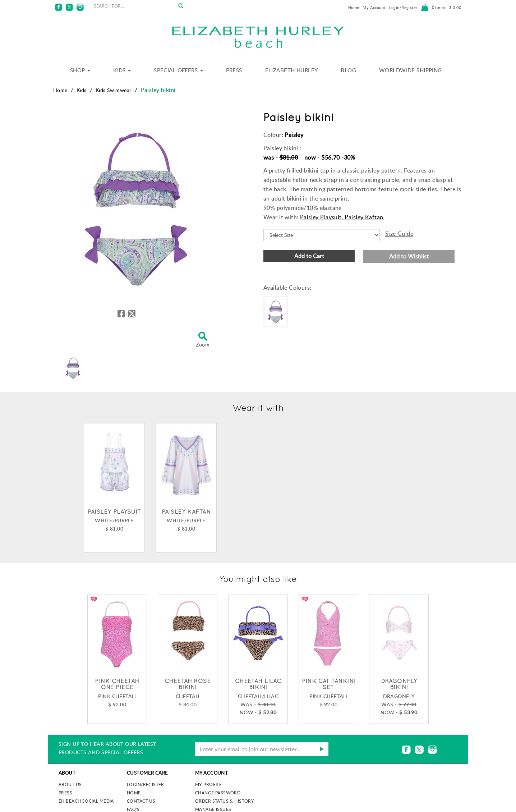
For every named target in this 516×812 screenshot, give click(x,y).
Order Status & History (225, 801)
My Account (374, 7)
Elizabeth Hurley (292, 70)
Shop (80, 70)
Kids (122, 70)
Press (234, 70)
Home (354, 7)
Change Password (218, 793)
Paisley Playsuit (321, 217)
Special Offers (178, 70)
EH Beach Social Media (86, 801)
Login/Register (403, 7)
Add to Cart (309, 256)
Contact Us (141, 801)
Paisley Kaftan (363, 217)
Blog (348, 70)
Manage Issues (213, 809)
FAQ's (133, 809)
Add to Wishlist (409, 256)
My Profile (208, 784)
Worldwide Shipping (411, 70)
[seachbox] (131, 6)
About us (70, 784)
